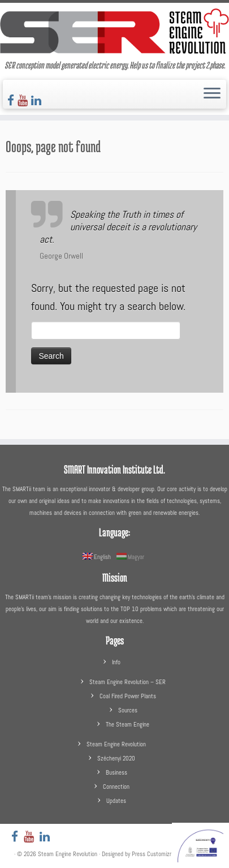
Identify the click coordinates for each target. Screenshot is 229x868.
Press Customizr (152, 854)
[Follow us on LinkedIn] (38, 100)
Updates (116, 801)
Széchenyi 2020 (116, 758)
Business (116, 772)
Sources (128, 710)
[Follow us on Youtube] (24, 100)
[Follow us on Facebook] (12, 100)
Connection (116, 787)
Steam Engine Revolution (116, 744)
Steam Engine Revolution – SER (128, 682)
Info (116, 662)
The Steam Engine (128, 724)
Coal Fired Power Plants (128, 696)
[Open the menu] (212, 94)
